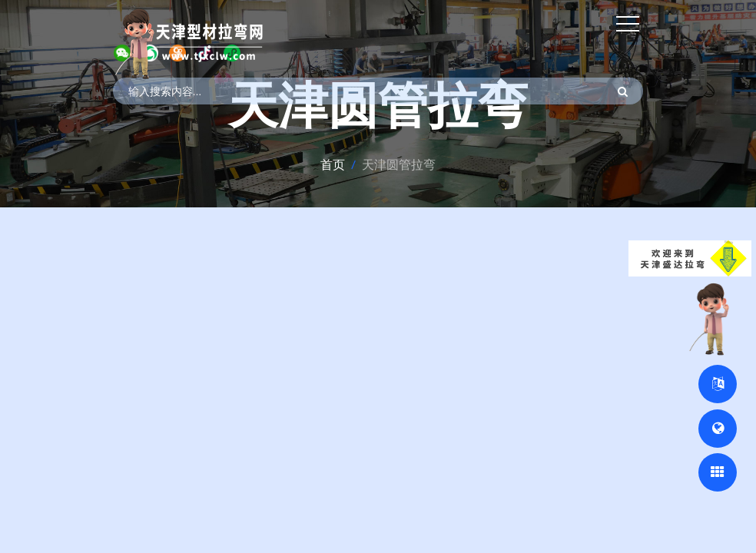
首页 (333, 164)
